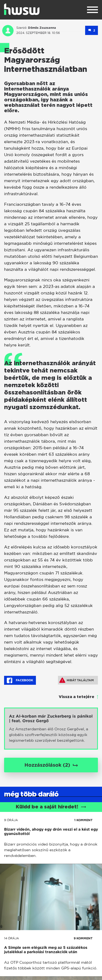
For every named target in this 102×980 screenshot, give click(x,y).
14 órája (12, 938)
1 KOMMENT (83, 820)
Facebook (20, 680)
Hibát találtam (77, 680)
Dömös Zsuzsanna (42, 28)
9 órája (11, 820)
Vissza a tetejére (77, 697)
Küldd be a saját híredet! (51, 807)
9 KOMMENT (83, 938)
